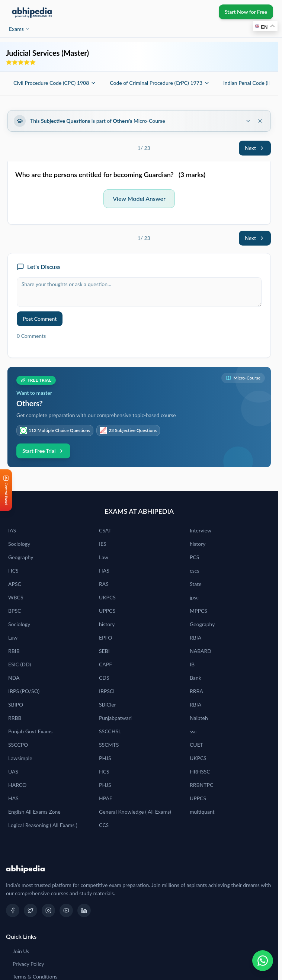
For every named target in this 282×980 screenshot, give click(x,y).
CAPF (105, 664)
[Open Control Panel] (6, 490)
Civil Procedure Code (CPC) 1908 (55, 83)
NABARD (201, 651)
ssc (193, 731)
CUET (196, 745)
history (198, 544)
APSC (15, 584)
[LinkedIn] (84, 910)
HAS (104, 571)
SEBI (104, 651)
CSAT (105, 530)
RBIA (196, 638)
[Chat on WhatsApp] (263, 961)
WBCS (16, 597)
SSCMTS (109, 745)
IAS (12, 530)
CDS (104, 678)
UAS (13, 771)
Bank (196, 678)
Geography (21, 557)
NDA (14, 678)
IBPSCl (107, 691)
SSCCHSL (110, 731)
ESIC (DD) (20, 664)
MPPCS (198, 611)
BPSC (15, 611)
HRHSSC (200, 771)
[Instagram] (48, 910)
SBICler (108, 704)
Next (255, 148)
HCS (13, 571)
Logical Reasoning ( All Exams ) (43, 825)
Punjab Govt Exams (30, 731)
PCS (194, 557)
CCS (104, 825)
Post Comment (40, 319)
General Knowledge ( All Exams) (135, 812)
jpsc (194, 597)
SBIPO (16, 704)
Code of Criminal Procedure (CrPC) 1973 (160, 83)
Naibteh (199, 718)
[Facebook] (13, 910)
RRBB (15, 718)
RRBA (196, 691)
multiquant (202, 812)
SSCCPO (18, 745)
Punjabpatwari (115, 718)
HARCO (17, 785)
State (196, 584)
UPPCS (107, 611)
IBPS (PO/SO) (24, 691)
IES (103, 544)
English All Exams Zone (34, 812)
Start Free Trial (43, 451)
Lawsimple (20, 758)
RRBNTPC (201, 785)
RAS (104, 584)
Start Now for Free (246, 12)
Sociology (19, 544)
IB (192, 664)
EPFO (106, 638)
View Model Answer (139, 198)
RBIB (14, 651)
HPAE (106, 798)
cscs (195, 571)
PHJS (105, 758)
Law (104, 557)
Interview (201, 530)
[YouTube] (66, 910)
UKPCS (107, 597)
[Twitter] (31, 910)
